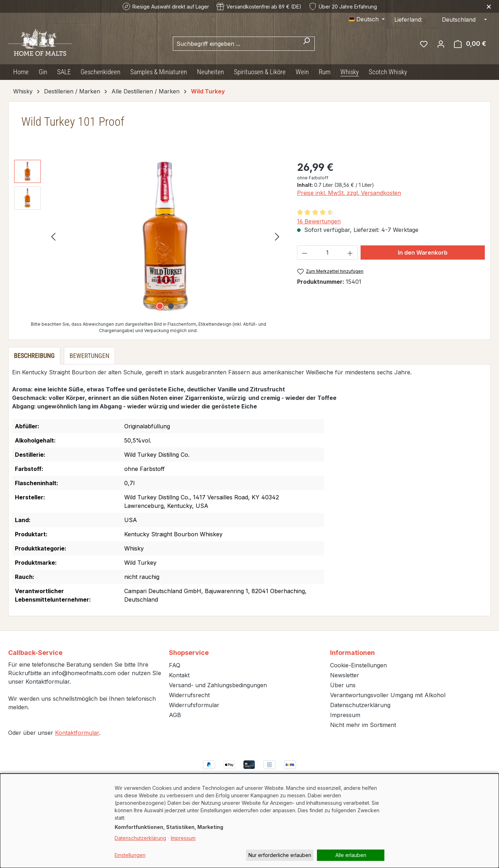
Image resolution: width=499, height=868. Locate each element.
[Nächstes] (277, 236)
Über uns (343, 685)
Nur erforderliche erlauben (280, 855)
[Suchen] (306, 44)
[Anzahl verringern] (305, 253)
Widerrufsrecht (189, 695)
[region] (149, 236)
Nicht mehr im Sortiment (363, 725)
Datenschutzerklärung (360, 705)
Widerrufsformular (194, 705)
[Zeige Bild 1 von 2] (160, 306)
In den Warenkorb (423, 253)
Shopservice (189, 653)
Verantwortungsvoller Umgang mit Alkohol (388, 695)
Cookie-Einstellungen (358, 665)
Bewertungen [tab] (89, 356)
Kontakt (179, 675)
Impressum (345, 715)
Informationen (352, 653)
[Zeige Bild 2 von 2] (171, 306)
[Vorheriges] (53, 236)
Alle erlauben (351, 855)
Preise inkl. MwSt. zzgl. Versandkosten (349, 193)
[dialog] (249, 821)
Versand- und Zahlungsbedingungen (218, 685)
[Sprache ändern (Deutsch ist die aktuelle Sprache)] (367, 19)
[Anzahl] (327, 253)
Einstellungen (130, 855)
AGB (175, 715)
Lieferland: (408, 20)
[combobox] (236, 44)
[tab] (34, 356)
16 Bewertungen (319, 221)
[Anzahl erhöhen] (350, 253)
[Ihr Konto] (441, 44)
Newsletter (345, 675)
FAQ (175, 665)
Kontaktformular (77, 733)
